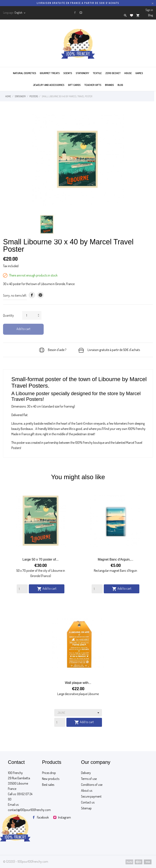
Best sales (48, 785)
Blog (151, 15)
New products (51, 779)
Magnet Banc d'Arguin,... (115, 559)
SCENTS (68, 73)
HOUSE (128, 73)
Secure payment (91, 796)
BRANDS (109, 85)
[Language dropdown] (20, 13)
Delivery (86, 773)
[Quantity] (22, 589)
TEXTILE (97, 73)
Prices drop (49, 773)
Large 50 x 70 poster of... (41, 559)
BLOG (120, 85)
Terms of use (89, 779)
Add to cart (23, 329)
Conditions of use (92, 785)
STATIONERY (82, 73)
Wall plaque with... (78, 683)
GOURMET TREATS (50, 73)
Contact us (88, 802)
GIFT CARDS (74, 85)
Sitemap (86, 808)
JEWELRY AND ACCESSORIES (49, 85)
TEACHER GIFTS (93, 85)
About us (87, 790)
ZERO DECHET (113, 73)
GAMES (139, 73)
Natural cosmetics (25, 73)
